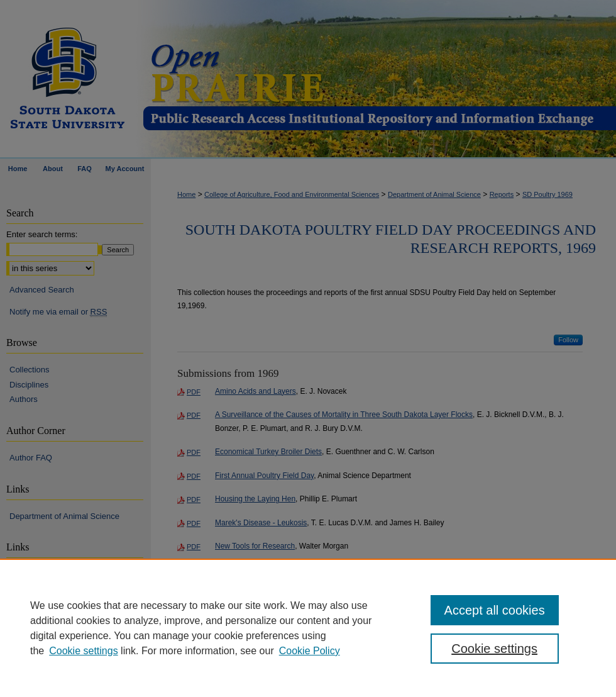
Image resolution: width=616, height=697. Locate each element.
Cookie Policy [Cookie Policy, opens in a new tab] (310, 651)
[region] (308, 628)
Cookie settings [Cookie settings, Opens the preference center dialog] (494, 649)
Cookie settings (83, 651)
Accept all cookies (495, 610)
